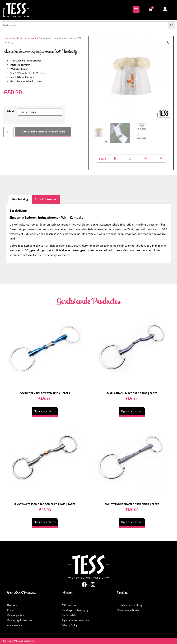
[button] (136, 10)
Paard (15, 38)
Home (7, 38)
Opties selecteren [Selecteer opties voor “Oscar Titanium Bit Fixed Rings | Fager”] (45, 411)
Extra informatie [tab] (45, 199)
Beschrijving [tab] (20, 199)
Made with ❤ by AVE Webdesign (19, 641)
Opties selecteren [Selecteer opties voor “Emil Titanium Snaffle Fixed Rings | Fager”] (132, 522)
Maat (11, 111)
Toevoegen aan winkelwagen (43, 131)
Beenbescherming (29, 38)
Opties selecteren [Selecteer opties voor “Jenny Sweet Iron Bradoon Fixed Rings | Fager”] (45, 522)
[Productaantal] (8, 132)
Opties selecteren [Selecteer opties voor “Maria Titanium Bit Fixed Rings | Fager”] (132, 411)
